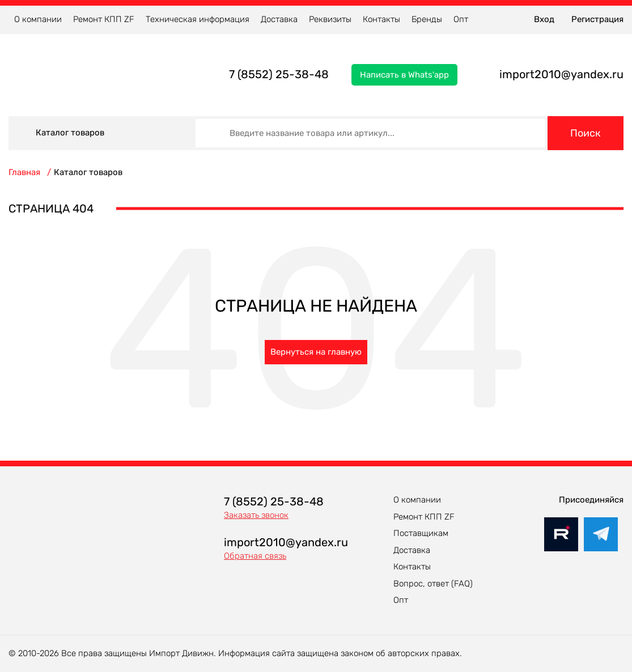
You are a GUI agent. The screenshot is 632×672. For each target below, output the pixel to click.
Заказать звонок (256, 515)
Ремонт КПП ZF (104, 19)
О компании (38, 19)
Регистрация (597, 19)
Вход (544, 19)
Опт (461, 19)
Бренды (427, 19)
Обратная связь (255, 556)
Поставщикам (421, 533)
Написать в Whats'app (404, 75)
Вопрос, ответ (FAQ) (433, 584)
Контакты (381, 19)
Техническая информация (198, 19)
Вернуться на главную (316, 352)
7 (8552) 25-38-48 (279, 74)
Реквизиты (330, 19)
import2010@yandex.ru (561, 74)
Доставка (279, 19)
